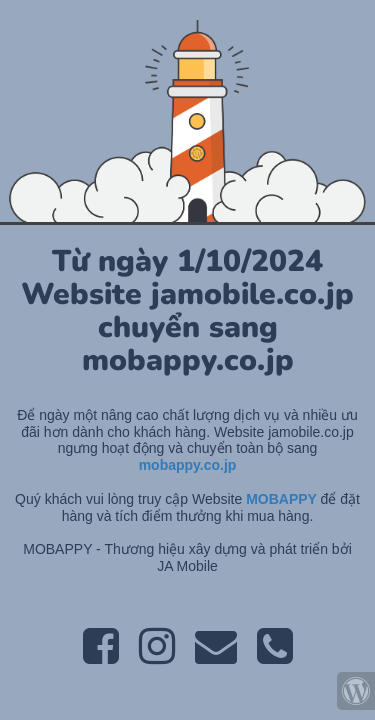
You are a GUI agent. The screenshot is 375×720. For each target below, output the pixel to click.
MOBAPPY (283, 499)
